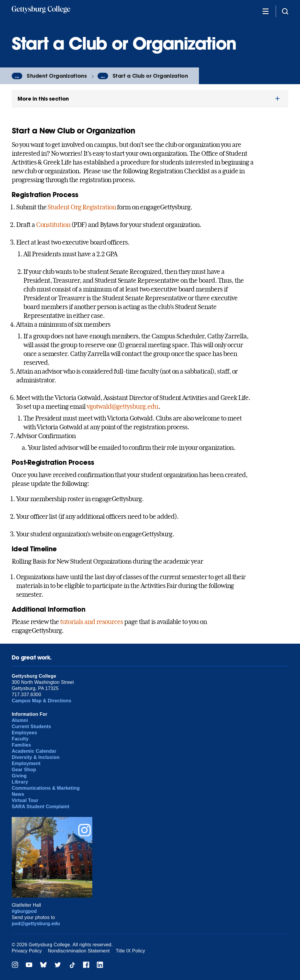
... (17, 76)
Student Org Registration (82, 207)
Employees (24, 733)
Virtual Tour (25, 800)
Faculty (20, 739)
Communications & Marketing (46, 788)
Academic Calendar (34, 751)
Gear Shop (24, 770)
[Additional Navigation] (265, 11)
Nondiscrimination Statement (79, 951)
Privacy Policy (27, 951)
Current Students (31, 726)
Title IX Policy (130, 951)
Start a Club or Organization (150, 76)
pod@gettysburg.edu (36, 924)
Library (20, 782)
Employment (26, 763)
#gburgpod (24, 911)
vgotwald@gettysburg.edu (122, 406)
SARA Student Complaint (41, 807)
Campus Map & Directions (42, 701)
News (18, 794)
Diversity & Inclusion (36, 757)
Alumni (20, 720)
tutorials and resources (92, 622)
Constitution (53, 225)
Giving (19, 776)
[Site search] (285, 11)
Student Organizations (57, 76)
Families (21, 745)
